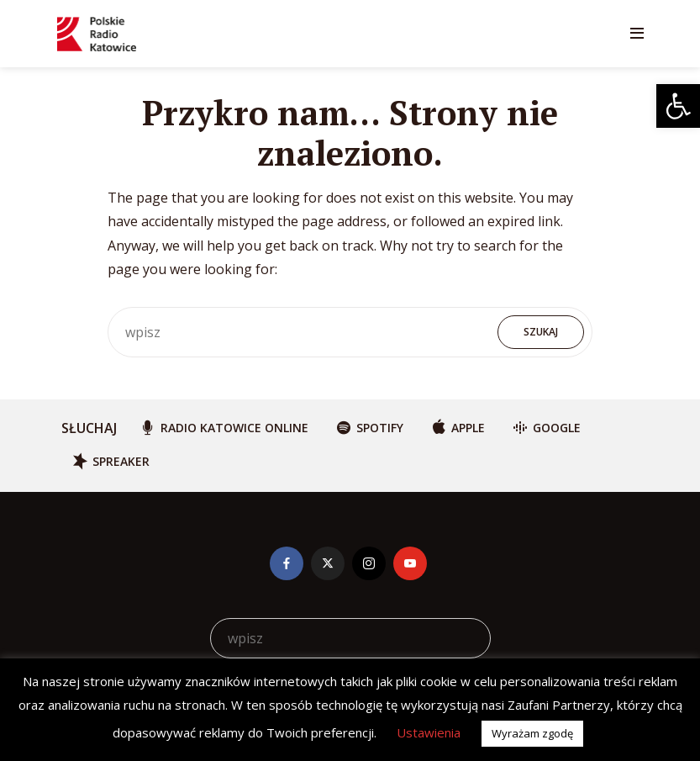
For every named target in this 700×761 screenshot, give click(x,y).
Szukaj (541, 332)
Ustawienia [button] (429, 732)
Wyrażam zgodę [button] (532, 733)
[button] (678, 106)
